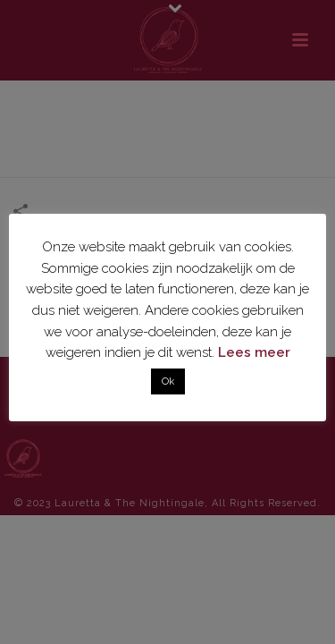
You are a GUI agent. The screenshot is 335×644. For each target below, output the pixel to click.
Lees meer (254, 352)
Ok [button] (168, 381)
